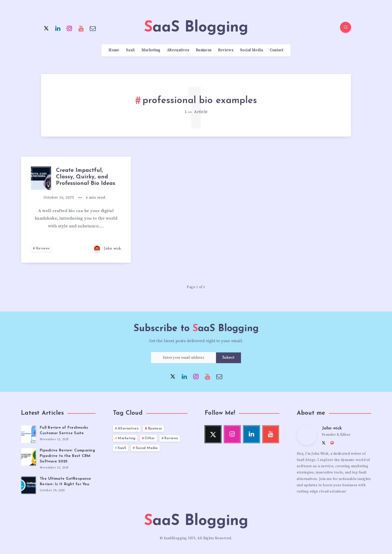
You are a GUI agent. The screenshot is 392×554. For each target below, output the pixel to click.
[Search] (345, 27)
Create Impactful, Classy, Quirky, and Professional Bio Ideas (86, 177)
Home (114, 50)
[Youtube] (81, 28)
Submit (228, 358)
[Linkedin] (58, 28)
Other (150, 438)
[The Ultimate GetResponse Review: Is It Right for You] (28, 484)
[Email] (93, 28)
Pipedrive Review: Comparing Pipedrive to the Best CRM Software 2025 (67, 456)
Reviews (226, 50)
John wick (332, 428)
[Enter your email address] (183, 358)
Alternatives (178, 50)
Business (203, 50)
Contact (277, 50)
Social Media (252, 50)
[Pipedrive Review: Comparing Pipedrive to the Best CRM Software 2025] (28, 456)
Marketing (151, 50)
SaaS (130, 50)
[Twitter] (46, 28)
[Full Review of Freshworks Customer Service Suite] (28, 433)
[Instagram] (69, 28)
